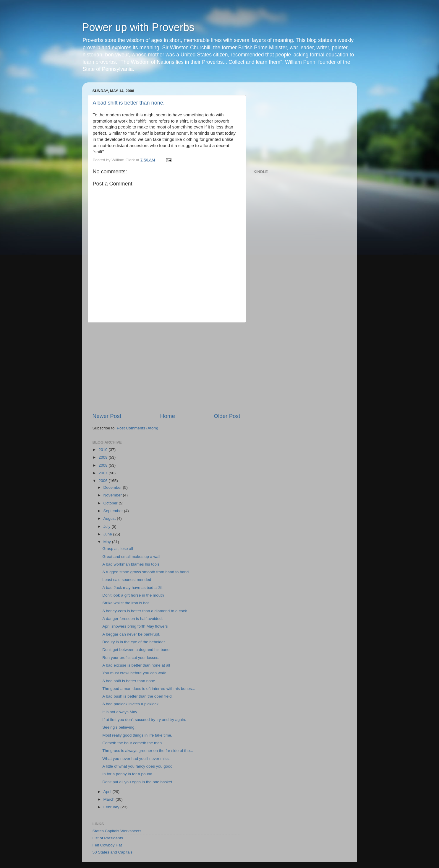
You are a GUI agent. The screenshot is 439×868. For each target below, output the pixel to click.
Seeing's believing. (119, 727)
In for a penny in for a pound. (128, 774)
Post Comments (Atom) (137, 428)
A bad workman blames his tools (131, 564)
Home (168, 416)
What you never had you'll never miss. (136, 759)
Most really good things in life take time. (137, 735)
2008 (103, 465)
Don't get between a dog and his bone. (136, 650)
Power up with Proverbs (138, 27)
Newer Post (107, 416)
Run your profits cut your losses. (131, 658)
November (113, 495)
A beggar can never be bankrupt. (131, 634)
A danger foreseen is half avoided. (132, 619)
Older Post (227, 416)
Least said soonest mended (127, 580)
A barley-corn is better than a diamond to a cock (145, 611)
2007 (103, 473)
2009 (103, 457)
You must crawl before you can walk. (135, 673)
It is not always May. (120, 712)
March (110, 799)
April (108, 792)
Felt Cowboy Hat (107, 845)
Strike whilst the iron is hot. (126, 603)
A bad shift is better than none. (129, 103)
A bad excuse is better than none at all (136, 665)
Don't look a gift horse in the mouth (133, 595)
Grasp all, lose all (118, 549)
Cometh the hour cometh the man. (133, 743)
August (110, 518)
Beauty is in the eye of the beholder (134, 642)
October (111, 503)
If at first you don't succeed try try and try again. (144, 720)
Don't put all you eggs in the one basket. (138, 782)
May (108, 542)
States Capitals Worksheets (117, 831)
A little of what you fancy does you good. (138, 766)
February (112, 807)
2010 (103, 450)
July (108, 526)
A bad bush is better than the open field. (137, 696)
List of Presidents (108, 838)
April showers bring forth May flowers (135, 626)
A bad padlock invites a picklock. (131, 704)
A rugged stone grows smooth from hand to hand (145, 572)
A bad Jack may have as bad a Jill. (133, 588)
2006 (103, 481)
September (114, 511)
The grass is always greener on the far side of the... (148, 751)
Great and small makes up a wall (131, 557)
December (113, 487)
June (108, 534)
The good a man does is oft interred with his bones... (149, 689)
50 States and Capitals (113, 852)
